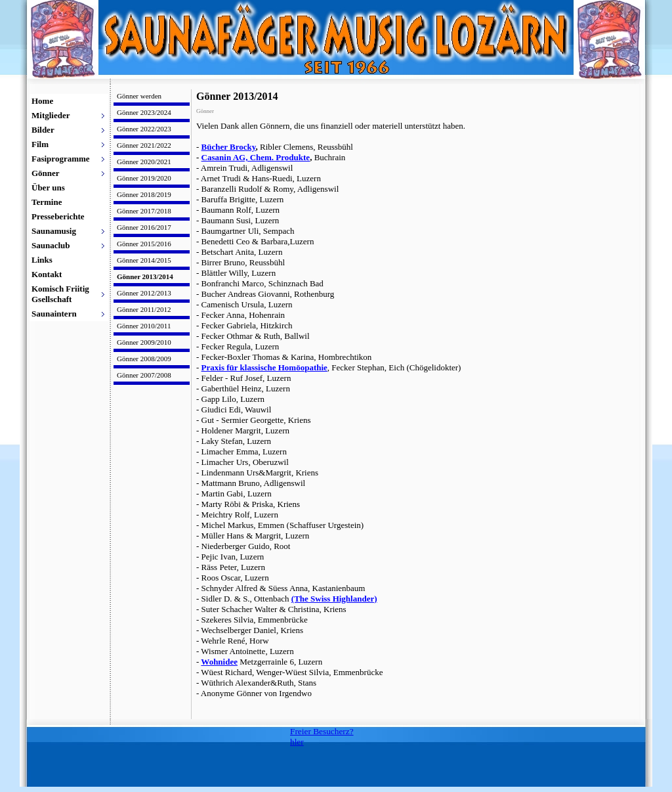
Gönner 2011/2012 (144, 309)
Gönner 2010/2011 (144, 326)
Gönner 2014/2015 (144, 260)
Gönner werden (139, 96)
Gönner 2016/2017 (144, 227)
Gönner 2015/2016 (144, 244)
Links (42, 260)
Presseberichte (58, 216)
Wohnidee (219, 662)
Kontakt (47, 274)
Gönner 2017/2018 (144, 211)
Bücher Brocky (229, 147)
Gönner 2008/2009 (144, 359)
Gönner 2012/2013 (144, 293)
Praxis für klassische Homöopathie (264, 367)
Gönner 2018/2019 (144, 194)
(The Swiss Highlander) (334, 599)
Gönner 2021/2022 (144, 145)
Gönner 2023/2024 (144, 112)
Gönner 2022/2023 (144, 129)
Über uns (48, 187)
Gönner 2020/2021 (144, 162)
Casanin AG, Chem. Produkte (256, 157)
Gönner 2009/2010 (144, 342)
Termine (47, 202)
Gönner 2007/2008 (144, 375)
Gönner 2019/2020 (144, 178)
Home (42, 101)
